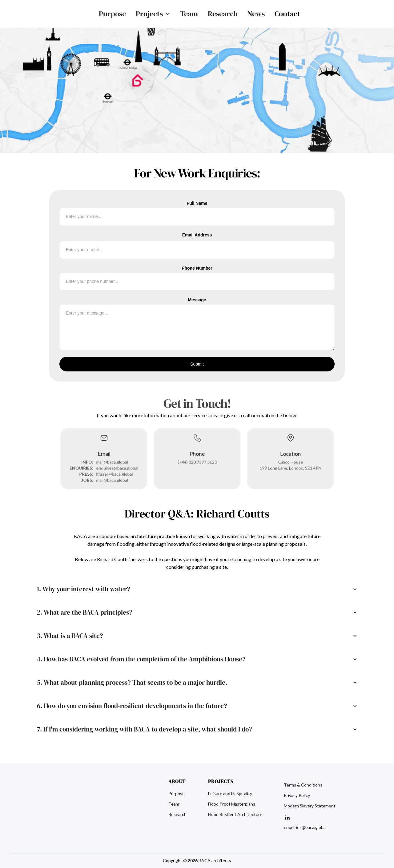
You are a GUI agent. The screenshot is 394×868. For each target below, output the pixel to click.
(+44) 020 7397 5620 (197, 462)
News (256, 14)
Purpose (112, 14)
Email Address (197, 235)
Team (189, 14)
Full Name (197, 203)
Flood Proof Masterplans (232, 804)
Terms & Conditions (303, 785)
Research (223, 14)
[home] (50, 14)
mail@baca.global (112, 462)
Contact (287, 14)
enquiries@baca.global (117, 467)
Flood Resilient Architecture (235, 814)
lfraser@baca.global (114, 473)
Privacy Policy (297, 795)
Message (197, 300)
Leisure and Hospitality (230, 794)
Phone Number (197, 268)
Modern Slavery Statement (310, 806)
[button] (153, 14)
